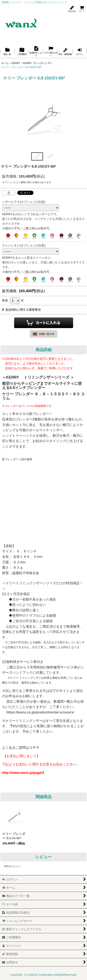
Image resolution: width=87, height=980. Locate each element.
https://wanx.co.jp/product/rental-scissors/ (40, 712)
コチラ (34, 748)
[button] (37, 156)
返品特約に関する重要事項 (21, 310)
